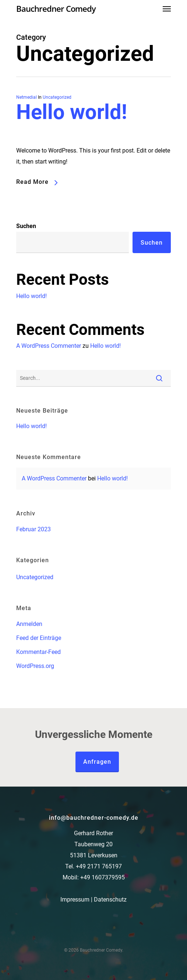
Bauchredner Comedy (56, 8)
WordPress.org (35, 666)
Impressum (75, 899)
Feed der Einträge (39, 638)
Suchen (26, 226)
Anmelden (29, 624)
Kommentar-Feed (38, 652)
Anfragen (97, 762)
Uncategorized (57, 97)
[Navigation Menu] (167, 8)
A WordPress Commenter (49, 346)
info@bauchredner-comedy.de (94, 818)
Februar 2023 (33, 529)
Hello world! (72, 112)
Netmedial (27, 97)
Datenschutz (110, 899)
